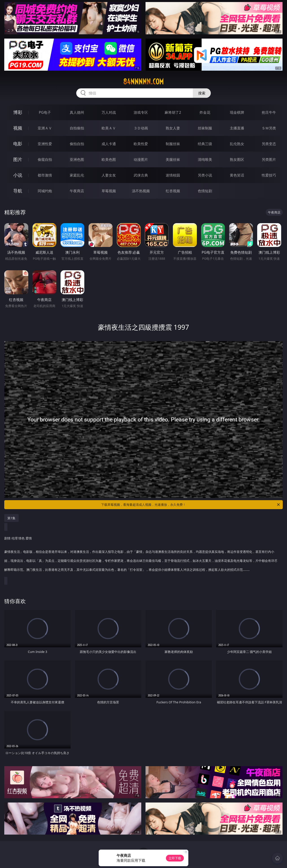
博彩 (18, 112)
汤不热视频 (141, 191)
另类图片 (269, 159)
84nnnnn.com (143, 82)
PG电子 (45, 112)
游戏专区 (141, 112)
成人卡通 (109, 144)
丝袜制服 (205, 128)
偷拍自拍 (77, 144)
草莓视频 (109, 191)
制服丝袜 (173, 144)
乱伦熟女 (237, 144)
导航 (18, 191)
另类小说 (205, 175)
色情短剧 (205, 191)
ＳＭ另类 (269, 128)
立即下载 (175, 858)
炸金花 (205, 112)
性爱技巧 (269, 175)
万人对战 (109, 112)
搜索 (202, 93)
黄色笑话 (237, 175)
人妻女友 (109, 175)
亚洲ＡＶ (45, 128)
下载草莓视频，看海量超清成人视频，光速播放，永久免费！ (191, 505)
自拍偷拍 (77, 128)
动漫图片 (141, 159)
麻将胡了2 (173, 112)
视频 (18, 128)
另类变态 (269, 144)
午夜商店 (77, 191)
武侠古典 (141, 175)
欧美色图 (109, 159)
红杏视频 (173, 191)
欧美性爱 (141, 144)
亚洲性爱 (45, 144)
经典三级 (205, 144)
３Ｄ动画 (141, 128)
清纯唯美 (205, 159)
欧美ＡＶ (109, 128)
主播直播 (237, 128)
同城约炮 (45, 191)
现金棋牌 (237, 112)
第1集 (11, 518)
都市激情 (45, 175)
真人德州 (77, 112)
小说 (18, 175)
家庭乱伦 (77, 175)
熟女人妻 (173, 128)
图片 (18, 159)
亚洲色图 (77, 159)
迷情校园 (173, 175)
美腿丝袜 (173, 159)
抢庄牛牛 (269, 112)
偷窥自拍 (45, 159)
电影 (18, 144)
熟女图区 (237, 159)
